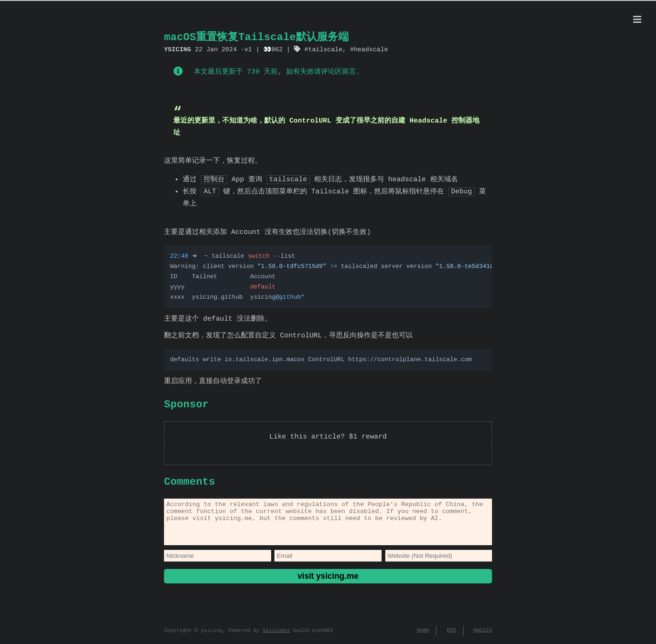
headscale (371, 49)
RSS (451, 634)
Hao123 (483, 634)
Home (423, 634)
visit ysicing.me (328, 583)
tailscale (325, 49)
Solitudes (276, 634)
